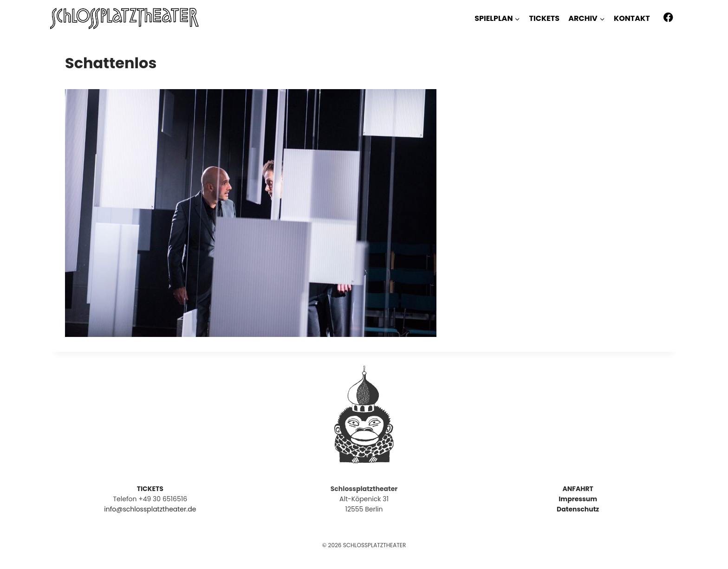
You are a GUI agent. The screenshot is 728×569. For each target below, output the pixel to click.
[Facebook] (668, 17)
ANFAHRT (578, 489)
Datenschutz (578, 509)
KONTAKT (632, 18)
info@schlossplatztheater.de (150, 509)
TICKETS (544, 18)
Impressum (578, 499)
